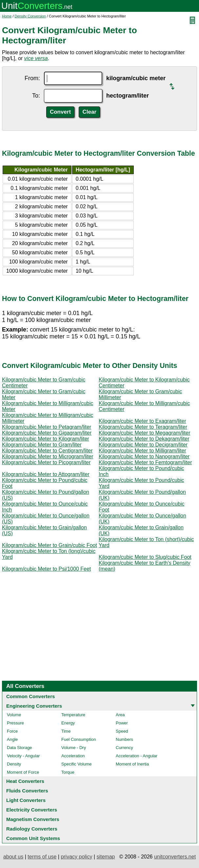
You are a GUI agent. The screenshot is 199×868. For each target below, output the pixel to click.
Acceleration (73, 756)
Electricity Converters (32, 810)
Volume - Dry (74, 748)
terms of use (42, 857)
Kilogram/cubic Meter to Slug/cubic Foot (145, 557)
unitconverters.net (175, 857)
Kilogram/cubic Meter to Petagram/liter (47, 427)
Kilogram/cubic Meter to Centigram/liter (47, 451)
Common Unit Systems (33, 838)
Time (66, 731)
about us (13, 857)
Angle (12, 739)
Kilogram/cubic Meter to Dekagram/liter (144, 439)
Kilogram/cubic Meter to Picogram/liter (46, 462)
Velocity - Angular (23, 756)
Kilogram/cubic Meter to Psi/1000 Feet (46, 569)
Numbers (124, 739)
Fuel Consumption (79, 739)
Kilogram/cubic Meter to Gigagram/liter (47, 433)
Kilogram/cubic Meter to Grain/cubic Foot (50, 545)
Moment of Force (23, 772)
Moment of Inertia (132, 764)
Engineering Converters (34, 706)
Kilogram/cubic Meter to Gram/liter (42, 445)
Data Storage (20, 748)
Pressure (15, 723)
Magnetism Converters (33, 819)
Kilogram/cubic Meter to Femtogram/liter (145, 462)
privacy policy (76, 857)
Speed (122, 731)
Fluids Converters (27, 791)
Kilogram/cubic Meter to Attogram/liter (46, 474)
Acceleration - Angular (137, 756)
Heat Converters (25, 781)
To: (36, 96)
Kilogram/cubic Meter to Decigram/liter (143, 445)
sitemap (106, 857)
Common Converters (30, 696)
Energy (68, 723)
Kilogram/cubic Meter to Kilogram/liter (46, 439)
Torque (68, 772)
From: (32, 78)
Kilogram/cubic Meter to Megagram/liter (144, 433)
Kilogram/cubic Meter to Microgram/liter (48, 457)
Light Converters (26, 800)
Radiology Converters (32, 829)
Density (14, 764)
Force (12, 731)
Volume (14, 715)
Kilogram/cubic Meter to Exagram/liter (142, 421)
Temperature (73, 715)
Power (122, 723)
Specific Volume (77, 764)
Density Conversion (30, 16)
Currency (124, 748)
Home (7, 16)
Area (120, 715)
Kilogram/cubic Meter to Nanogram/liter (144, 457)
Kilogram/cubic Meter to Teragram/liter (143, 427)
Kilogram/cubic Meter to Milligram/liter (142, 451)
